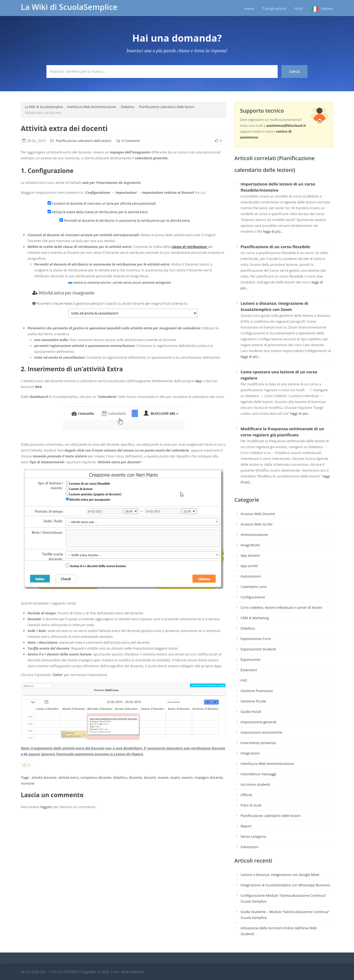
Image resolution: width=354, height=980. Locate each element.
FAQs (299, 9)
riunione (28, 783)
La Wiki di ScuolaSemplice (69, 7)
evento (187, 777)
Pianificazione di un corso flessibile (275, 247)
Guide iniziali (251, 712)
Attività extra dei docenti (64, 128)
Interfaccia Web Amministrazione (91, 107)
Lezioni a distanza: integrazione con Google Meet (280, 875)
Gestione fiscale (253, 701)
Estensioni (249, 670)
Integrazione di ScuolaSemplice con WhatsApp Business (285, 885)
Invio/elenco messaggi (258, 774)
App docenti (250, 555)
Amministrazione (254, 535)
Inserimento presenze (258, 743)
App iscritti (249, 566)
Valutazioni (249, 847)
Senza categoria (253, 836)
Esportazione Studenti (258, 649)
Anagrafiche (250, 545)
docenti (150, 777)
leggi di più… (273, 231)
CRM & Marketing (255, 618)
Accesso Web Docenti (258, 514)
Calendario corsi (254, 587)
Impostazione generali (258, 722)
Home (249, 9)
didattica (120, 777)
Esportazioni (251, 659)
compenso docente (96, 777)
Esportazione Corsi (256, 639)
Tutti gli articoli (274, 9)
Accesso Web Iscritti (256, 524)
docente (135, 777)
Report (246, 826)
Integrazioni (250, 753)
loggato (46, 807)
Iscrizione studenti (255, 784)
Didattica (128, 107)
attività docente (44, 777)
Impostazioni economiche (261, 732)
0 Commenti (131, 141)
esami (175, 777)
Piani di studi (251, 805)
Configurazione (253, 597)
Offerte (246, 795)
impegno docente (209, 777)
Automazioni (251, 576)
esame (163, 777)
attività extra (68, 777)
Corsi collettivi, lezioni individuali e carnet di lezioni (281, 607)
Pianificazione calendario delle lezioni (167, 107)
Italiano (327, 9)
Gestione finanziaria (257, 691)
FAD (244, 680)
